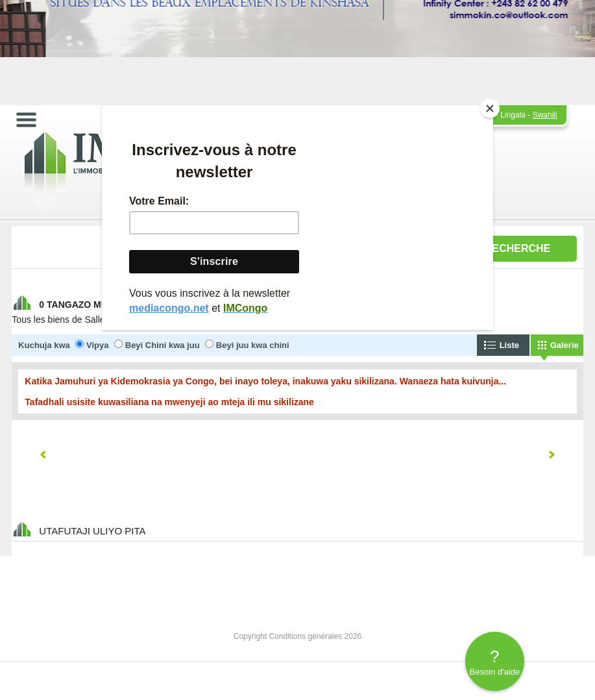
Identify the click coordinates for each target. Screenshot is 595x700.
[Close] (490, 108)
